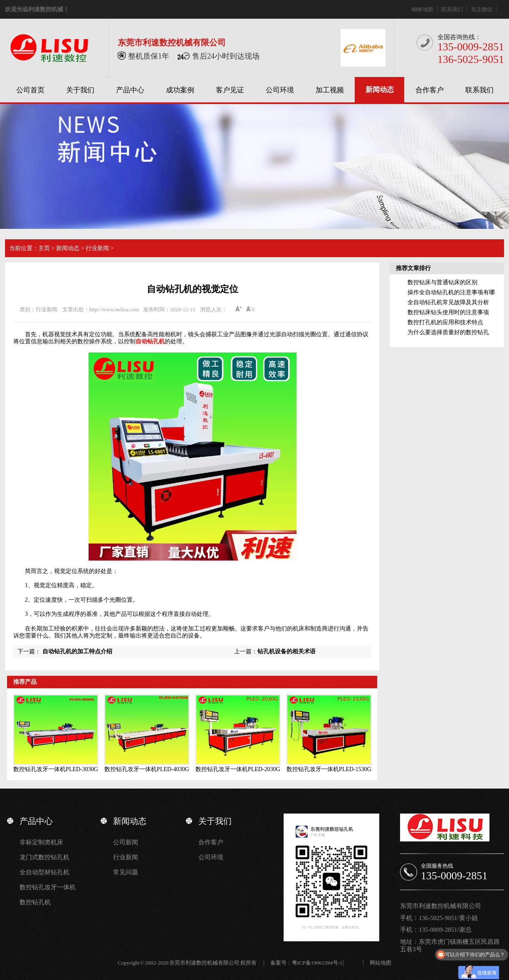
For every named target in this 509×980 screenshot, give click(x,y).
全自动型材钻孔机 (44, 872)
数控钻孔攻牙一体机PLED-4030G (147, 769)
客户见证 (230, 90)
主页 (44, 248)
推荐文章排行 (413, 268)
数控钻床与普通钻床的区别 (442, 282)
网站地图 (381, 963)
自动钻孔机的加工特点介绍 (77, 651)
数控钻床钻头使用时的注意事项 (448, 312)
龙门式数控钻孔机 (44, 857)
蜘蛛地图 (423, 9)
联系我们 (452, 9)
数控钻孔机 (35, 902)
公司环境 (280, 90)
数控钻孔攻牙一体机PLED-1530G (329, 769)
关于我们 (80, 90)
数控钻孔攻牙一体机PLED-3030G (56, 769)
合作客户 (430, 90)
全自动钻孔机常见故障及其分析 (448, 302)
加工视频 (330, 90)
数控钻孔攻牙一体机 (48, 887)
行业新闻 (97, 248)
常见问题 (126, 872)
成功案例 (180, 90)
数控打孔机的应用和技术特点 (445, 322)
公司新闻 (126, 842)
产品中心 (130, 90)
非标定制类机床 (41, 842)
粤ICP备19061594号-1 (317, 963)
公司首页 (30, 90)
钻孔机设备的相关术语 (287, 651)
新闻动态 (380, 90)
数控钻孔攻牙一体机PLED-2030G (238, 769)
